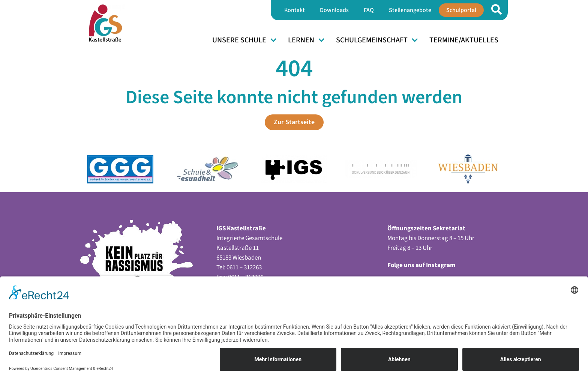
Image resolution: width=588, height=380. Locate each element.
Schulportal (461, 10)
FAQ (369, 10)
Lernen (306, 40)
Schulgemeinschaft (377, 40)
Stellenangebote (410, 10)
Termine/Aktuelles (464, 40)
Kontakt (295, 10)
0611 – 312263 (244, 267)
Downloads (334, 10)
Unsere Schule (244, 40)
